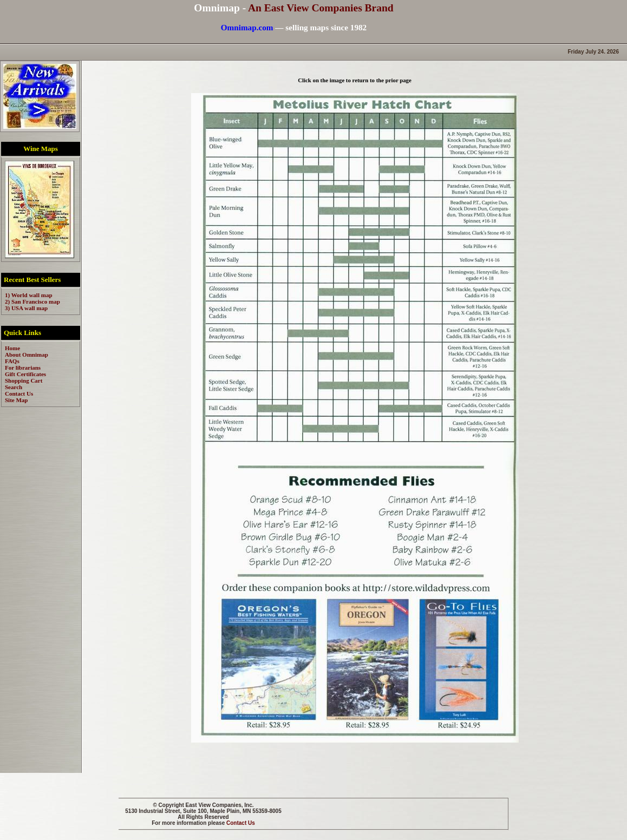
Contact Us (241, 823)
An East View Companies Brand (321, 8)
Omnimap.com (247, 27)
